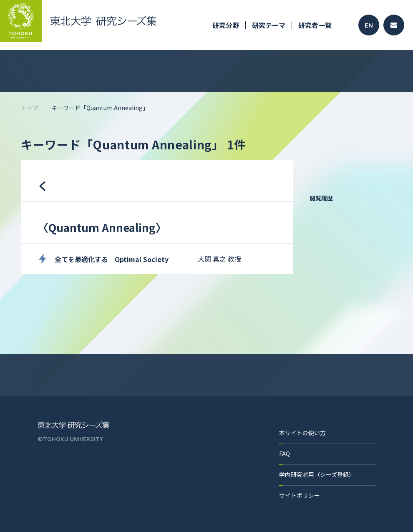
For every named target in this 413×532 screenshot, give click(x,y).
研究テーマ (269, 25)
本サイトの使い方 (302, 433)
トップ (30, 108)
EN (369, 25)
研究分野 (226, 25)
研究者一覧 (315, 25)
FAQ (285, 454)
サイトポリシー (300, 495)
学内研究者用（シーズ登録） (317, 474)
